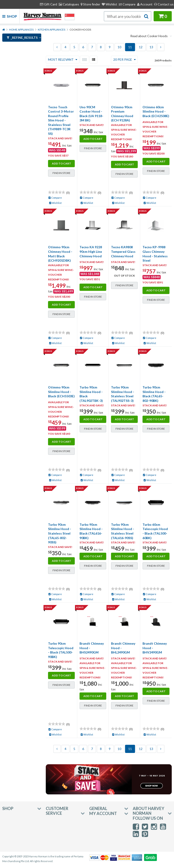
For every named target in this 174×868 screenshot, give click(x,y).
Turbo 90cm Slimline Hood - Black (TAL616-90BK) (91, 531)
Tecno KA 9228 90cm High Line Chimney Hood (91, 251)
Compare (127, 4)
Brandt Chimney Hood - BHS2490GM (92, 648)
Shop (10, 16)
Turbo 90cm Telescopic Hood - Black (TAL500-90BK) (61, 650)
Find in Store (62, 173)
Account (145, 4)
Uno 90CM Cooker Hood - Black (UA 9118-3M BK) (91, 114)
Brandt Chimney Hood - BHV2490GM (155, 648)
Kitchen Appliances (52, 30)
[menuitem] (90, 4)
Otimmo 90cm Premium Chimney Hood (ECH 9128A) (122, 114)
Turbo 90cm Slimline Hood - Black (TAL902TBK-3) (91, 394)
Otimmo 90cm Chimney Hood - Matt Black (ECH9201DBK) (60, 254)
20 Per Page (125, 59)
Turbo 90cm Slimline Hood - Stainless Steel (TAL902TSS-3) (123, 394)
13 (151, 47)
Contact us (164, 4)
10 (119, 47)
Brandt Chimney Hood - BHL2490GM (123, 648)
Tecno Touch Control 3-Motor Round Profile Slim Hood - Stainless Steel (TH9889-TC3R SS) (61, 120)
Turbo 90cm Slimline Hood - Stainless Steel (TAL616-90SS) (123, 531)
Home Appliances (21, 30)
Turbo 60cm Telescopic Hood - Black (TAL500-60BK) (155, 531)
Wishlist (109, 4)
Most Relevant (63, 59)
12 (141, 47)
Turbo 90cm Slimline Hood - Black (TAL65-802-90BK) (154, 394)
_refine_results (24, 37)
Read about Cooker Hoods (151, 36)
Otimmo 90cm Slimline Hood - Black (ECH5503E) (61, 392)
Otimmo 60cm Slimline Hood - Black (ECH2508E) (156, 111)
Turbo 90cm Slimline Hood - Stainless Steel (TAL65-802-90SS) (60, 533)
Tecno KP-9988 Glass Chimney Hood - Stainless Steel (155, 254)
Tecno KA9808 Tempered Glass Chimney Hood (123, 251)
